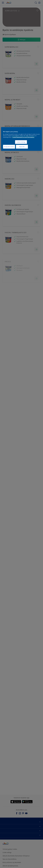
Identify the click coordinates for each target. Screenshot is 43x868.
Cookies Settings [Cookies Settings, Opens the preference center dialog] (21, 142)
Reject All (22, 147)
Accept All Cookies (9, 147)
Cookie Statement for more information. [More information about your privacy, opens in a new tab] (23, 137)
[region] (21, 139)
